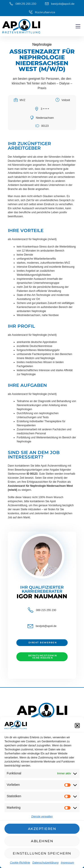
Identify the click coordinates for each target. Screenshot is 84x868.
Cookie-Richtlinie (20, 863)
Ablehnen (42, 841)
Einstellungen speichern (42, 853)
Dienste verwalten (42, 816)
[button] (77, 726)
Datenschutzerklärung (45, 863)
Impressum (67, 863)
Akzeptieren (42, 829)
